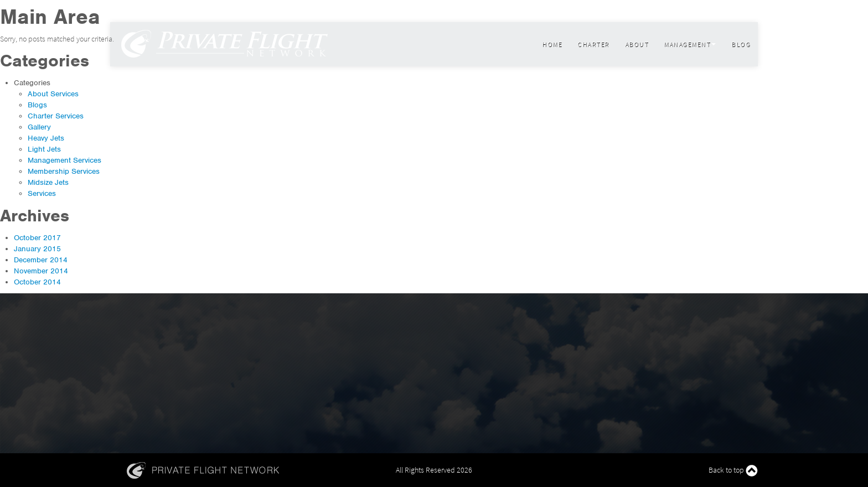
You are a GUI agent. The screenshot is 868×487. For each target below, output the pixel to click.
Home (552, 44)
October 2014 (37, 282)
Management (690, 44)
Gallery (39, 127)
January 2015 (37, 249)
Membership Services (64, 171)
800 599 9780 (187, 11)
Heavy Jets (46, 138)
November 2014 (41, 271)
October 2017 (37, 238)
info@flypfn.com (135, 11)
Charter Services (56, 116)
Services (42, 193)
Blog (741, 44)
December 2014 (41, 260)
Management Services (64, 160)
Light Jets (44, 149)
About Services (53, 94)
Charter (593, 44)
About (637, 44)
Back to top (733, 471)
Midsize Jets (48, 182)
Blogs (37, 105)
